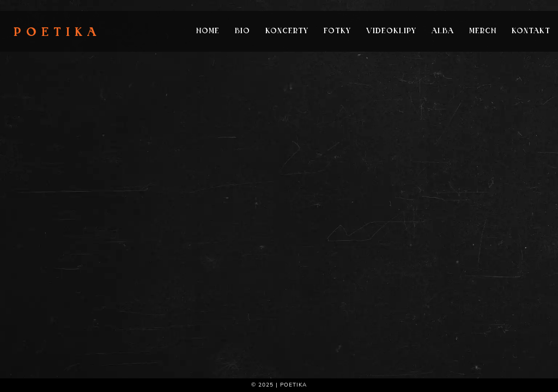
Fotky (337, 31)
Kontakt (531, 31)
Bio (242, 31)
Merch (483, 31)
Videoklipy (391, 31)
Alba (443, 31)
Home (208, 31)
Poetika (57, 33)
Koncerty (287, 31)
